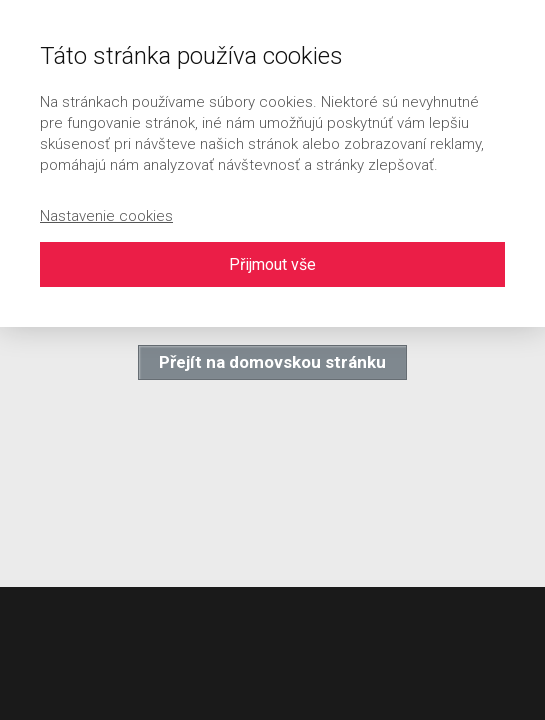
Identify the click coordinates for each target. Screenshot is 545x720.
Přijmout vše (272, 264)
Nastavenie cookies (106, 216)
